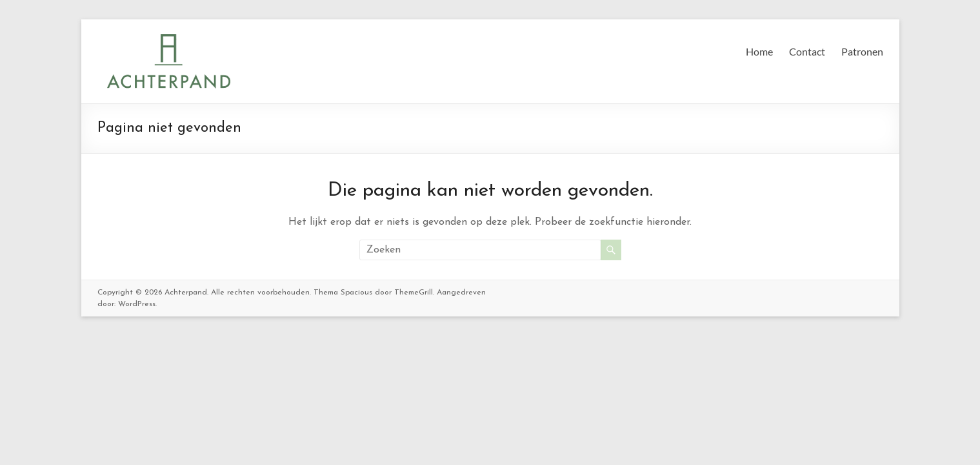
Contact (807, 51)
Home (759, 51)
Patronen (862, 51)
